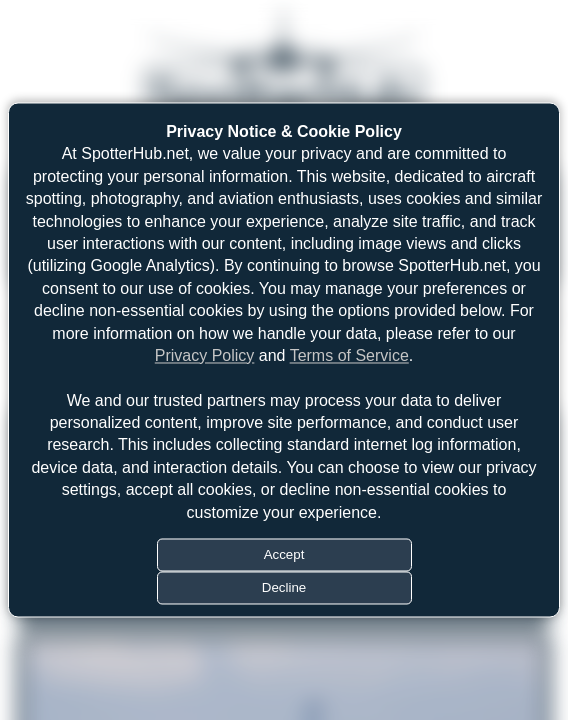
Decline (284, 588)
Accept (284, 555)
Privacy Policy (205, 355)
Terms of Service (349, 355)
